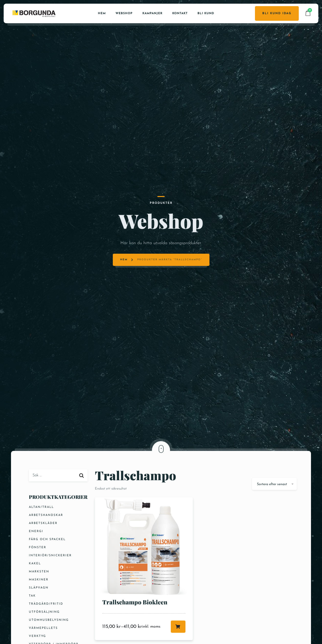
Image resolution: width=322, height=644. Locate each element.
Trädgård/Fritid (46, 604)
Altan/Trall (41, 507)
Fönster (38, 547)
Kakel (35, 564)
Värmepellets (43, 628)
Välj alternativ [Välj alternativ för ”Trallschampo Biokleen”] (178, 627)
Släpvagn (39, 588)
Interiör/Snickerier (50, 556)
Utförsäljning (44, 612)
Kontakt (180, 13)
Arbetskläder (43, 523)
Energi (36, 531)
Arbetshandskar (46, 515)
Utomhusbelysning (49, 620)
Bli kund (206, 13)
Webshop (124, 13)
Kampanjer (152, 13)
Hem (102, 13)
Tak (32, 596)
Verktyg (37, 636)
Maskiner (39, 580)
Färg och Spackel (47, 539)
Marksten (39, 572)
